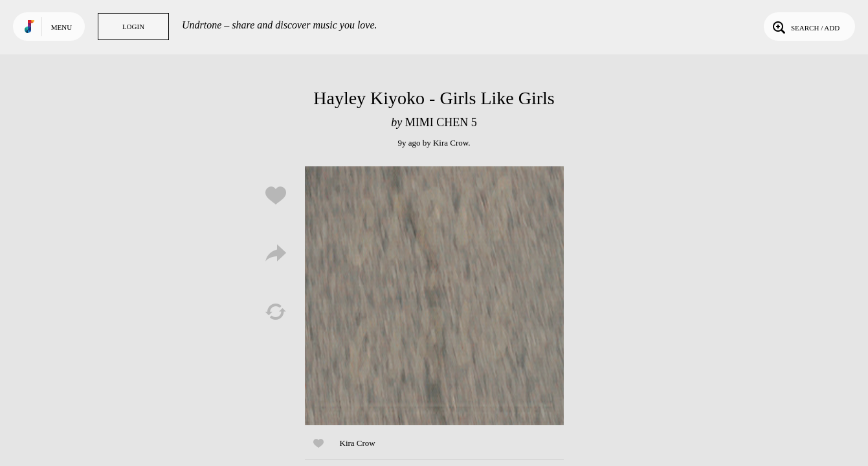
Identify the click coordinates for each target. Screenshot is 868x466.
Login (133, 27)
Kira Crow (451, 143)
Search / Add (805, 27)
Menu (61, 27)
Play (434, 296)
